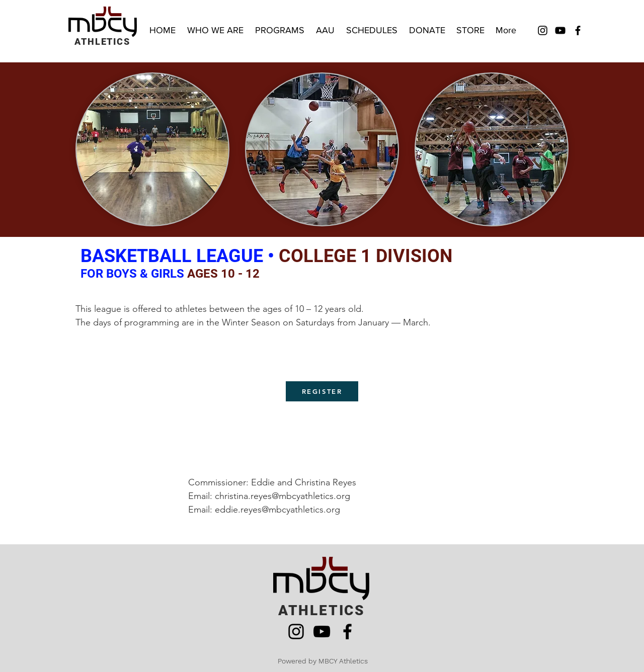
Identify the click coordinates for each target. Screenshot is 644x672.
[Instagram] (543, 30)
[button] (280, 30)
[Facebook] (578, 30)
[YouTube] (560, 30)
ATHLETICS (102, 41)
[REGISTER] (322, 391)
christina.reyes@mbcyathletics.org (283, 496)
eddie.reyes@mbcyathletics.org (277, 510)
